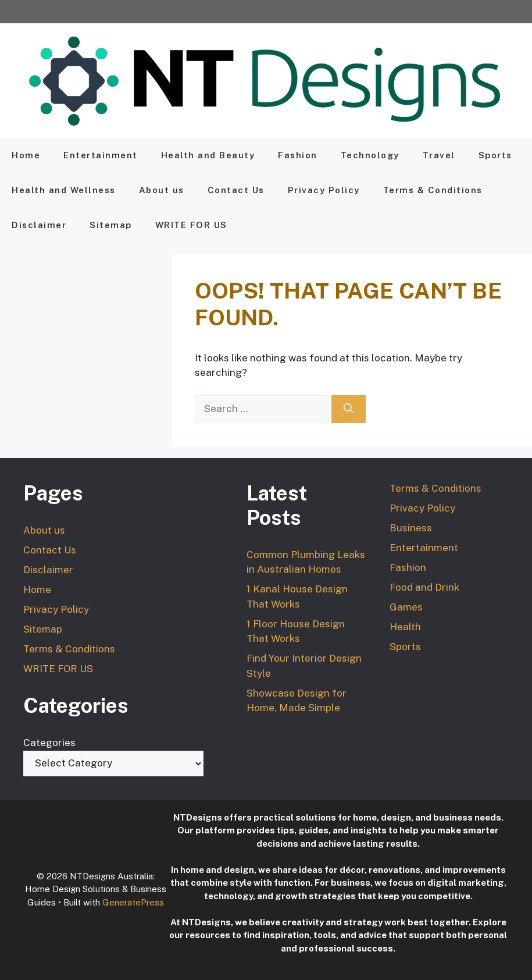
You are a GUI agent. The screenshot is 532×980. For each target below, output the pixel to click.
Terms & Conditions (433, 190)
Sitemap (111, 225)
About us (162, 190)
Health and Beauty (208, 155)
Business (411, 528)
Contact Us (236, 190)
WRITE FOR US (191, 225)
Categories (49, 743)
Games (406, 607)
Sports (495, 155)
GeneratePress (133, 902)
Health (405, 627)
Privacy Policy (324, 190)
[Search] (349, 409)
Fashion (298, 155)
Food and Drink (424, 587)
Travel (439, 155)
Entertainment (101, 155)
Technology (370, 155)
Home (26, 155)
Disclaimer (39, 225)
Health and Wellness (64, 190)
